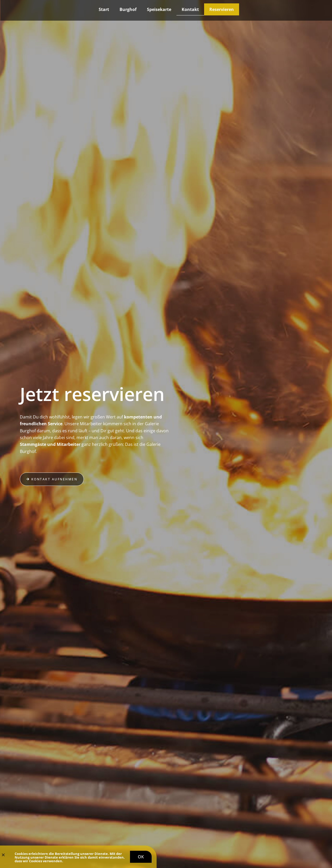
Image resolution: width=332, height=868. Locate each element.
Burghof (128, 9)
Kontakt (190, 9)
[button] (3, 856)
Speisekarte (159, 9)
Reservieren (222, 9)
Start (104, 9)
